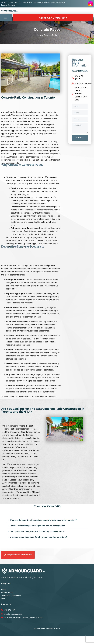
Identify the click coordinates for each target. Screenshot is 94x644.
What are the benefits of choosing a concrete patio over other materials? (43, 520)
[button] (5, 18)
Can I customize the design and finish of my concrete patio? (37, 531)
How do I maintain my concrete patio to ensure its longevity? (37, 526)
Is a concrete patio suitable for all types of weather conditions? (38, 537)
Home (39, 35)
